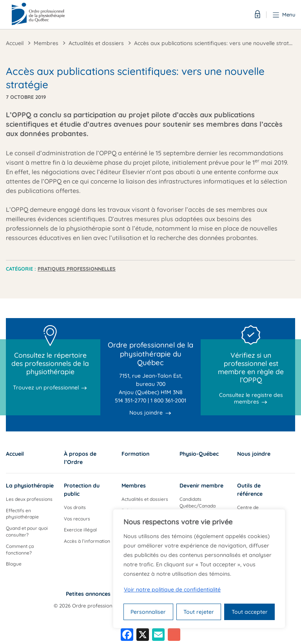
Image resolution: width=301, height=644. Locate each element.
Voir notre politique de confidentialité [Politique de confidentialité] (172, 589)
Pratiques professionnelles (77, 269)
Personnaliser (148, 612)
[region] (199, 569)
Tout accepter (250, 612)
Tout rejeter (199, 612)
